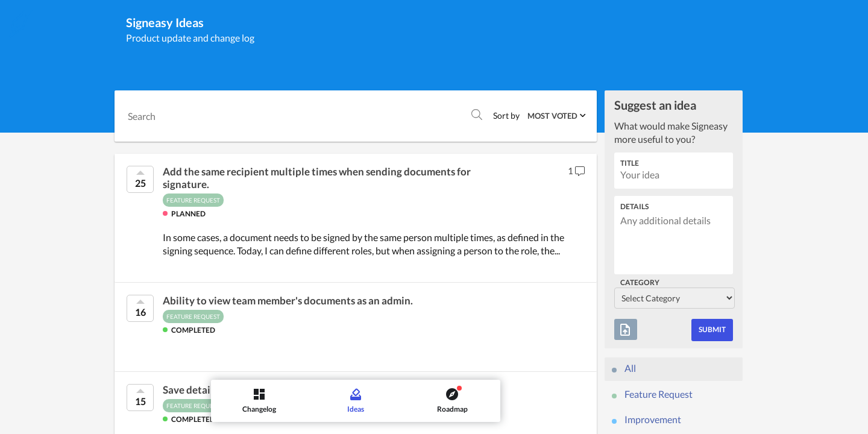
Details (634, 206)
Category (640, 282)
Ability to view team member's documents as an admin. (288, 301)
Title (630, 163)
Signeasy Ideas (165, 22)
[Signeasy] (21, 24)
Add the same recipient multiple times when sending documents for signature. (317, 178)
